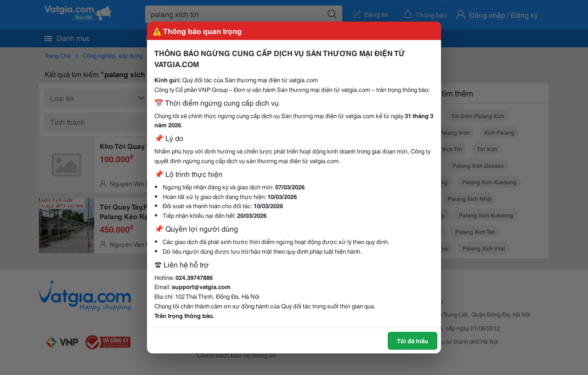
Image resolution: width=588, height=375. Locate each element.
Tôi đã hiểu (413, 341)
